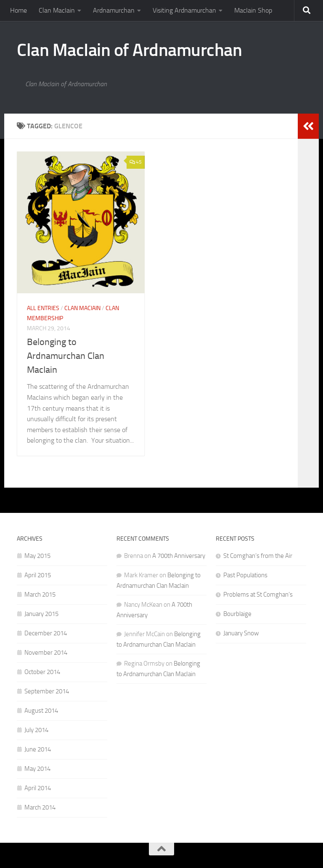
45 (136, 162)
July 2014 (36, 730)
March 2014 (40, 807)
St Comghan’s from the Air (258, 556)
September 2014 (47, 691)
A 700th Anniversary (179, 556)
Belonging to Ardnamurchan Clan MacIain (66, 356)
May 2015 (37, 556)
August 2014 (41, 711)
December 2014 (46, 633)
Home (19, 10)
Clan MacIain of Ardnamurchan (129, 50)
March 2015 (40, 595)
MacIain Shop (253, 10)
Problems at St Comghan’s (258, 595)
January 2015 (41, 614)
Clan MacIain (57, 10)
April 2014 (38, 788)
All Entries (43, 308)
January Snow (241, 633)
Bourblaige (237, 614)
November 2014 (46, 653)
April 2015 (38, 575)
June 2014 (38, 749)
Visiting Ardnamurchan (184, 10)
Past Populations (245, 575)
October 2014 (42, 672)
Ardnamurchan (114, 10)
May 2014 (37, 769)
